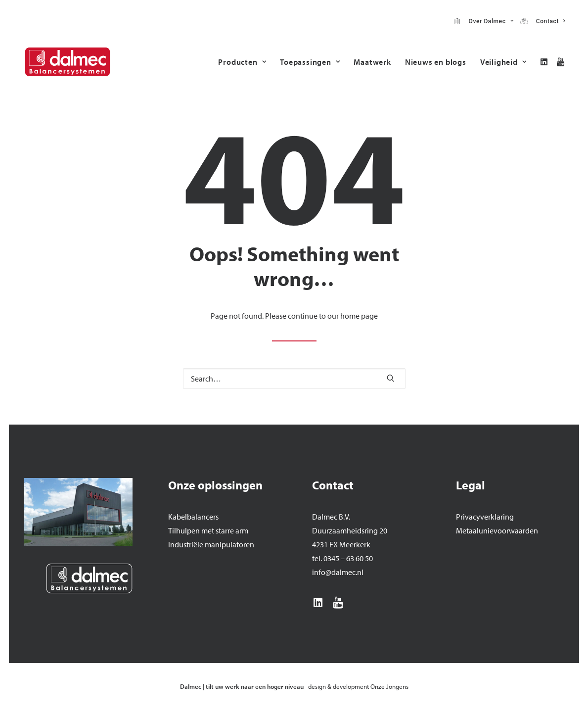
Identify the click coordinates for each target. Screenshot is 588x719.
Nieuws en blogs (436, 62)
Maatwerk (372, 62)
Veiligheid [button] (503, 62)
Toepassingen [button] (310, 62)
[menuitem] (484, 21)
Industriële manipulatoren (211, 544)
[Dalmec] (68, 62)
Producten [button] (242, 62)
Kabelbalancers (193, 517)
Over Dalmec (489, 21)
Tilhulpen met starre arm (208, 530)
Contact (549, 21)
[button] (546, 62)
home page (359, 316)
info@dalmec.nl (338, 572)
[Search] (294, 379)
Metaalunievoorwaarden (497, 530)
